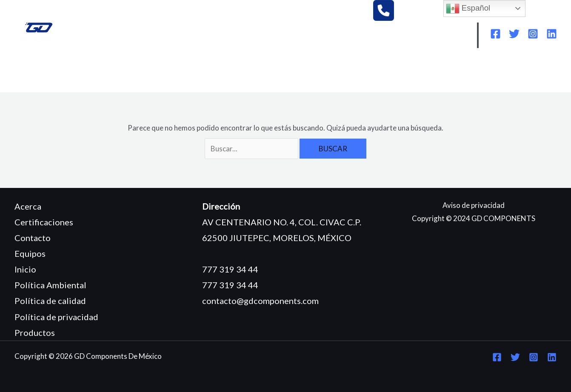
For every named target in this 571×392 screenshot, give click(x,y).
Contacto (33, 238)
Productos (35, 332)
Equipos (30, 253)
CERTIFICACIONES (274, 73)
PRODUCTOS (206, 73)
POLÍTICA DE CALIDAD (449, 73)
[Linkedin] (552, 34)
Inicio (25, 269)
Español (468, 9)
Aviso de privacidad (474, 205)
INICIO (33, 73)
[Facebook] (495, 34)
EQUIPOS (153, 73)
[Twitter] (514, 34)
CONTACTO (43, 86)
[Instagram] (533, 34)
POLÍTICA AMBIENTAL (358, 73)
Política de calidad (50, 301)
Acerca (28, 206)
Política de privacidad (56, 317)
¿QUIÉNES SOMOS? (91, 73)
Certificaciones (44, 222)
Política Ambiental (50, 285)
